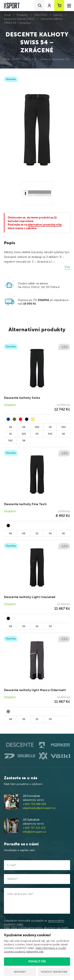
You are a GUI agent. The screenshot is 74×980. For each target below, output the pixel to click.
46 (10, 427)
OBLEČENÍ (41, 15)
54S (50, 434)
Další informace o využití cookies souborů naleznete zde (35, 950)
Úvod (7, 15)
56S (10, 440)
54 (37, 434)
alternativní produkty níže (45, 225)
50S (64, 427)
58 (24, 440)
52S (24, 434)
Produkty (22, 15)
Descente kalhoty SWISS (19, 19)
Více (67, 267)
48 (24, 427)
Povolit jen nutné (54, 972)
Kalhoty (58, 15)
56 (63, 434)
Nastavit (20, 972)
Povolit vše (37, 961)
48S (37, 427)
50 (50, 427)
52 (10, 434)
